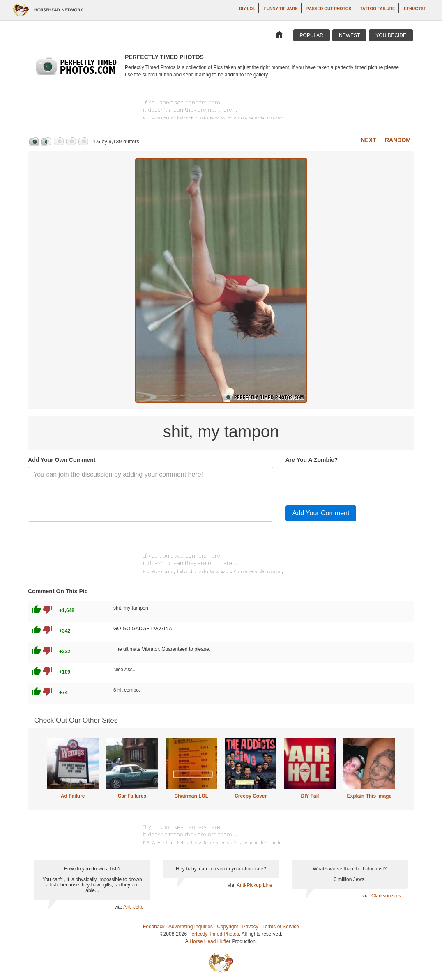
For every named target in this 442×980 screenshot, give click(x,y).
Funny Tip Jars (281, 9)
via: (119, 907)
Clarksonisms (386, 896)
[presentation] (348, 483)
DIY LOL (247, 9)
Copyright (227, 927)
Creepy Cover (251, 796)
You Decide (391, 35)
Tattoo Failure (378, 9)
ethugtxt (415, 9)
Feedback (154, 927)
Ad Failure (73, 796)
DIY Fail (310, 796)
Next (368, 140)
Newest (349, 35)
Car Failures (132, 796)
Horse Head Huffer (210, 941)
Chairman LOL (191, 796)
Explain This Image (369, 796)
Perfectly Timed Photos (213, 934)
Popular (312, 35)
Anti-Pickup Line (254, 885)
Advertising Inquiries (191, 927)
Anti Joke (133, 907)
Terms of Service (281, 927)
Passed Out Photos (329, 9)
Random (398, 140)
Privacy (250, 927)
